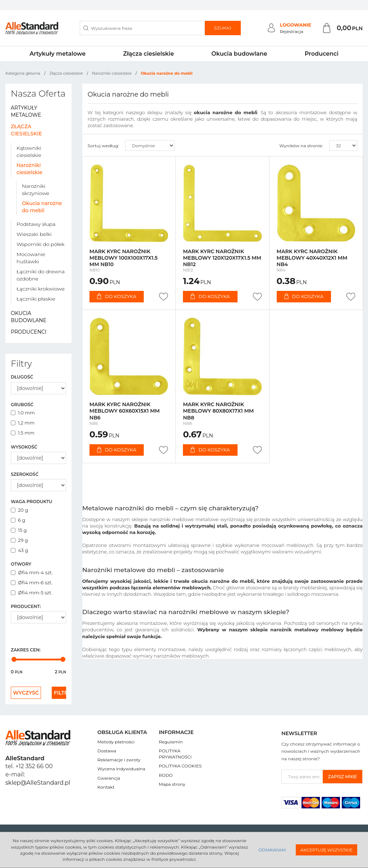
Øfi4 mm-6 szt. (32, 582)
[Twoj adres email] (302, 777)
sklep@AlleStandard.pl (38, 783)
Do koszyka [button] (117, 296)
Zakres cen (26, 650)
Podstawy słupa (36, 224)
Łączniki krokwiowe (41, 289)
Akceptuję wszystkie (326, 850)
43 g (19, 550)
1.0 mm (23, 413)
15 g (19, 530)
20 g (19, 510)
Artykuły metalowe (57, 54)
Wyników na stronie (301, 146)
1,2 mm (23, 423)
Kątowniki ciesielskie (29, 152)
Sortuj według (103, 146)
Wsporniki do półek (40, 244)
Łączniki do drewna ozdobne (41, 275)
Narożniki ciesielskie (29, 169)
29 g (19, 540)
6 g (18, 520)
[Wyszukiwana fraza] (142, 28)
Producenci (322, 54)
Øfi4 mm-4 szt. (32, 572)
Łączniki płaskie (36, 299)
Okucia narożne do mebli (42, 207)
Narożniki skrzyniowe (36, 190)
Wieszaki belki (34, 234)
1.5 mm (23, 433)
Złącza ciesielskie (149, 54)
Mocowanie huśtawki (31, 258)
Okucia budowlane (239, 54)
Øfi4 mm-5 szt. (31, 593)
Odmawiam (272, 850)
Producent (26, 606)
